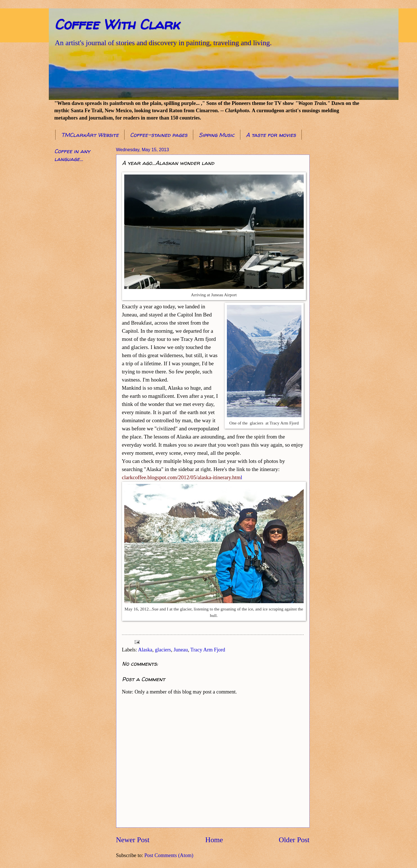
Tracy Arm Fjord (208, 650)
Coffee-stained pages (159, 135)
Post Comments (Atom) (169, 855)
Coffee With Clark (117, 24)
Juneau (181, 650)
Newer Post (133, 840)
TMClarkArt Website (90, 135)
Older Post (294, 840)
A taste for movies (271, 135)
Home (214, 840)
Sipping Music (217, 135)
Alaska (145, 650)
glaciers (163, 650)
